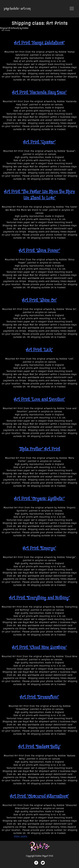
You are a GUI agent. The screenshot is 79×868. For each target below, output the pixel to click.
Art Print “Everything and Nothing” (39, 598)
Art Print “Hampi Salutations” (39, 43)
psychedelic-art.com (17, 9)
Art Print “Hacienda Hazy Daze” (39, 93)
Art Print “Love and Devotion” (39, 400)
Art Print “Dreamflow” (39, 697)
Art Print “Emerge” (39, 548)
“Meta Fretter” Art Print (39, 449)
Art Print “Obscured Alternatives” (39, 796)
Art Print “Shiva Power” (40, 251)
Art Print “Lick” (39, 350)
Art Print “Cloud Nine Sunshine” (39, 648)
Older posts (20, 836)
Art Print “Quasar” (40, 142)
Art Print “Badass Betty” (39, 747)
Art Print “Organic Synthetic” (39, 499)
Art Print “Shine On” (39, 300)
